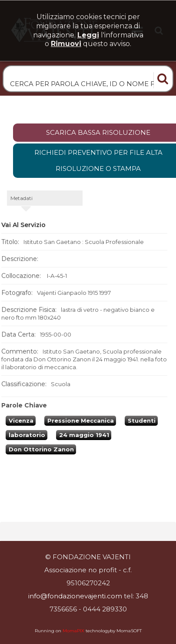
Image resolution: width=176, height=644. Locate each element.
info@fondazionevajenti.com (75, 596)
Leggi (88, 35)
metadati (22, 198)
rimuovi (66, 44)
